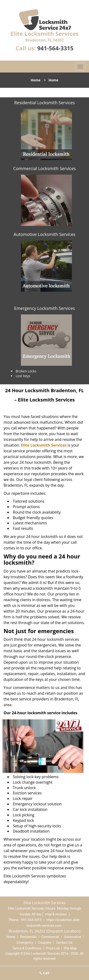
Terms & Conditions (27, 948)
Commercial (50, 937)
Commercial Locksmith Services (45, 168)
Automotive (73, 937)
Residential (28, 937)
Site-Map (70, 948)
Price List (53, 948)
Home (35, 80)
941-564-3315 (55, 48)
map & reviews (56, 914)
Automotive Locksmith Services (44, 234)
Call (44, 973)
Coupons (45, 943)
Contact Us (64, 943)
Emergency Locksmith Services (45, 308)
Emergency (25, 943)
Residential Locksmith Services (44, 103)
